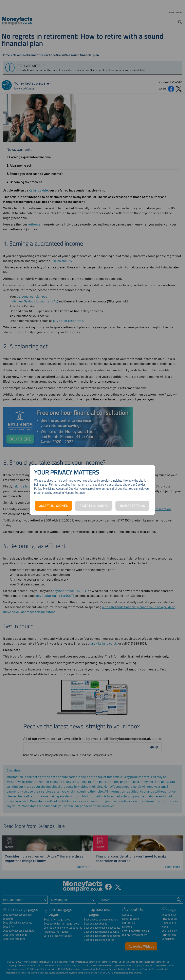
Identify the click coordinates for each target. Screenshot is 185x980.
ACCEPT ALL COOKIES (53, 506)
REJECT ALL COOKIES (94, 506)
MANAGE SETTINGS (132, 506)
